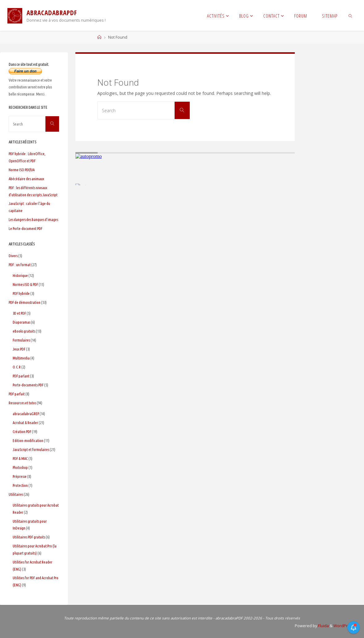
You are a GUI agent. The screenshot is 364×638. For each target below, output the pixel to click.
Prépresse (20, 476)
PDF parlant (21, 376)
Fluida (323, 626)
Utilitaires (16, 494)
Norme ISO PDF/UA (22, 170)
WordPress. (344, 626)
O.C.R (17, 367)
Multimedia (21, 358)
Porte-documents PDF (28, 385)
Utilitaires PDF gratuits (29, 537)
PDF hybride (21, 293)
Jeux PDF (19, 349)
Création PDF (22, 432)
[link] (351, 15)
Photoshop (20, 467)
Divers (13, 256)
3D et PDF (19, 313)
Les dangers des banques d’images (33, 219)
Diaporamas (21, 322)
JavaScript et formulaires (31, 449)
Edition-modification (28, 440)
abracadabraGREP (26, 414)
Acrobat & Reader (25, 423)
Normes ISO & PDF (25, 284)
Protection (20, 485)
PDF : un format (20, 265)
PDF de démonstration (25, 302)
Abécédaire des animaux (26, 179)
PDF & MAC (20, 458)
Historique (20, 275)
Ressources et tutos (22, 403)
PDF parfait (17, 394)
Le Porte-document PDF (25, 228)
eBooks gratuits (24, 331)
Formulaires (21, 340)
